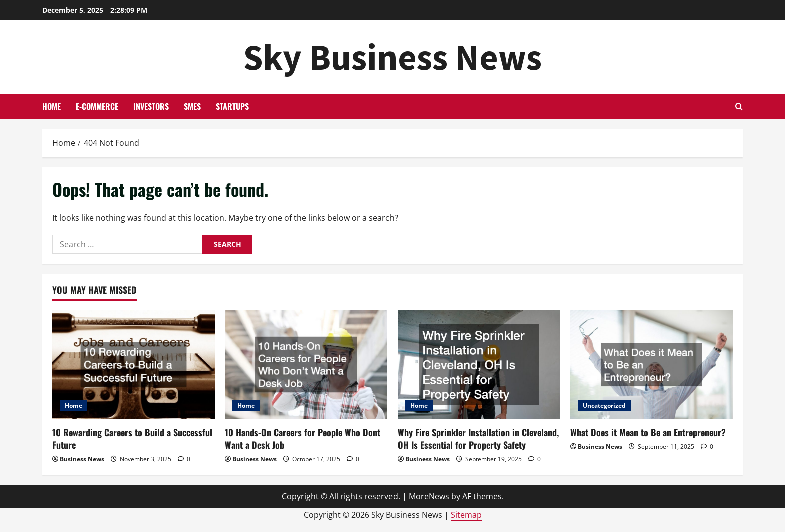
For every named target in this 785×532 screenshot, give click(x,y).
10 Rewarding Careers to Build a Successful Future (132, 439)
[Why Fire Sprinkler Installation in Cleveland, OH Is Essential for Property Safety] (479, 365)
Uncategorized (604, 406)
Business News (82, 459)
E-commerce (97, 106)
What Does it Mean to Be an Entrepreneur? (648, 432)
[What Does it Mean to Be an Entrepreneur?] (652, 365)
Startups (232, 106)
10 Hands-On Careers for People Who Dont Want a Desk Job (303, 439)
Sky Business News (392, 57)
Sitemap (466, 515)
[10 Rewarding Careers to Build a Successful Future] (133, 365)
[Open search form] (739, 106)
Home (51, 106)
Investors (151, 106)
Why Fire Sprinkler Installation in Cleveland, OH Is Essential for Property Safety (478, 439)
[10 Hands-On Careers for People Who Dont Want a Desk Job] (306, 365)
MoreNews (429, 496)
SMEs (192, 106)
